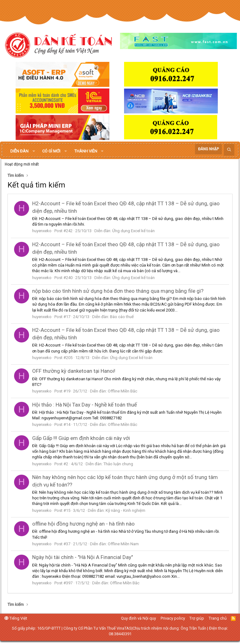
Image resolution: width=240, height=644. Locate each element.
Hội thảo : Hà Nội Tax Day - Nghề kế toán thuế (85, 405)
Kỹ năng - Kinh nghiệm (125, 510)
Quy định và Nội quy (138, 618)
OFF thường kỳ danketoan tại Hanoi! (74, 371)
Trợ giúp (197, 618)
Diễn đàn (19, 151)
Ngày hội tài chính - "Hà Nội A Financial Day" (82, 557)
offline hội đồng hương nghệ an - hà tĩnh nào (83, 524)
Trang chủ (218, 618)
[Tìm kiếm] (229, 150)
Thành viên (86, 151)
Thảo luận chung (118, 464)
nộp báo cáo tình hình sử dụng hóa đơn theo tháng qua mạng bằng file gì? (118, 291)
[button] (34, 151)
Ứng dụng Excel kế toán (133, 231)
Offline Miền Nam (123, 544)
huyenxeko (42, 231)
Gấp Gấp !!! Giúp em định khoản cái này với (81, 438)
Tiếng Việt (16, 618)
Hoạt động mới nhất (22, 164)
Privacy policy (173, 618)
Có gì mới (51, 151)
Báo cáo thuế (122, 317)
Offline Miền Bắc (122, 391)
